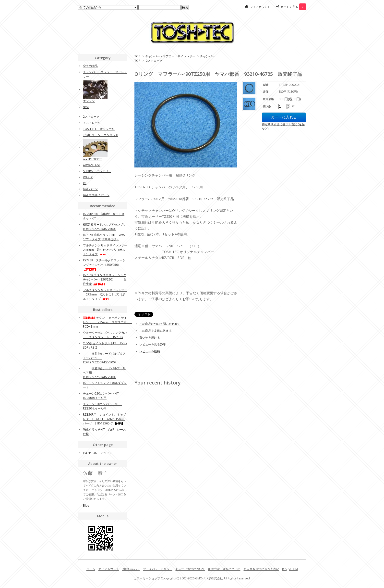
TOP (137, 56)
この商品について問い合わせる (160, 324)
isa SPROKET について (98, 453)
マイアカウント (260, 7)
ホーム (91, 569)
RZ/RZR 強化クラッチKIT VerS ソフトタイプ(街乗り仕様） (105, 237)
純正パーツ (90, 189)
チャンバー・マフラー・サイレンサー (170, 56)
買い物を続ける (150, 338)
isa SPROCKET (92, 159)
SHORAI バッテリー (97, 171)
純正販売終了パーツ (96, 195)
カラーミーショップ (147, 578)
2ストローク (154, 61)
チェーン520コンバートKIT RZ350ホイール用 (102, 406)
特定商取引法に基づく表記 (261, 569)
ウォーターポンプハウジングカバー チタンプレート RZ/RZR (105, 335)
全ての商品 (90, 66)
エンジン (89, 101)
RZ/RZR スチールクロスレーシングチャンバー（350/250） (104, 264)
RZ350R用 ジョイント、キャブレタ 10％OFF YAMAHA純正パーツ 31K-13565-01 (104, 419)
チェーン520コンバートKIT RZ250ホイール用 (102, 396)
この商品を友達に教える (156, 331)
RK (85, 183)
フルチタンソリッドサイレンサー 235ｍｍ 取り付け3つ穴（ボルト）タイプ (105, 250)
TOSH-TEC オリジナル (99, 129)
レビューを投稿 (150, 351)
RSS (284, 569)
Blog (86, 505)
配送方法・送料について (224, 569)
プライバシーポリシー (158, 569)
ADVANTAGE (92, 165)
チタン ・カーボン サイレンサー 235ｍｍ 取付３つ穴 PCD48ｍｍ (108, 322)
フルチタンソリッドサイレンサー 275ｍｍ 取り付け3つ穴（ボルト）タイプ (105, 294)
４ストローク (92, 123)
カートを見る (293, 7)
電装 (86, 107)
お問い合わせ (131, 569)
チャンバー (207, 56)
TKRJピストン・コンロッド (101, 135)
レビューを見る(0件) (153, 344)
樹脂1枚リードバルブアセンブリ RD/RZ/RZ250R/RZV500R (106, 227)
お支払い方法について (190, 569)
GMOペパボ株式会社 (209, 578)
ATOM (294, 569)
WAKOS (88, 177)
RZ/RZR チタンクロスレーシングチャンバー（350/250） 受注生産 (105, 279)
